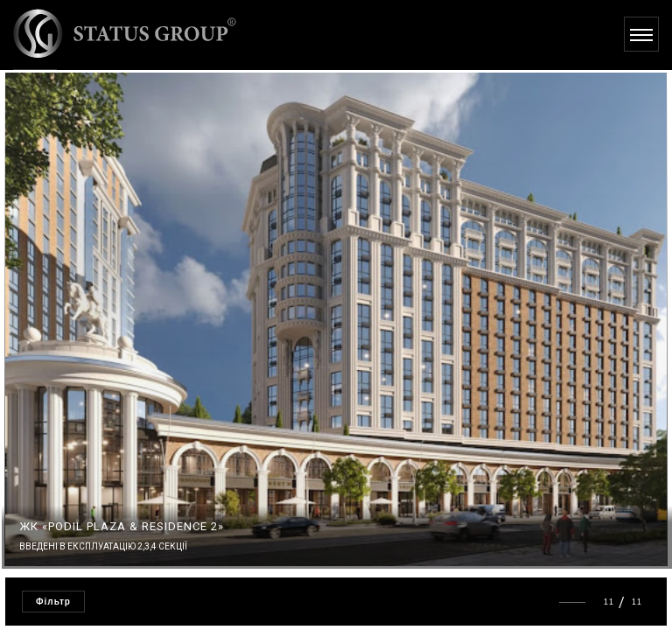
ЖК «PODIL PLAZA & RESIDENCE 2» (122, 526)
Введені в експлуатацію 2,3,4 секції (103, 546)
